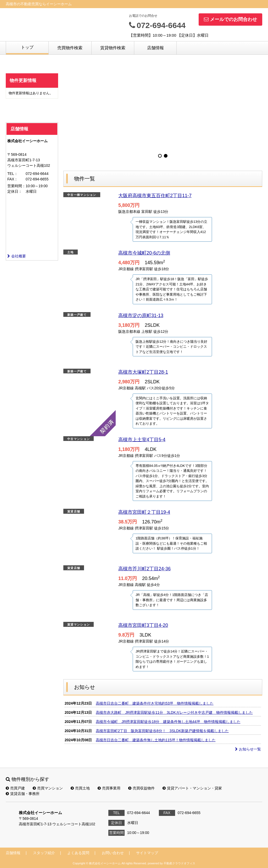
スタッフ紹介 (44, 853)
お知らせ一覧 (248, 749)
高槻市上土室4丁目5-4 (142, 440)
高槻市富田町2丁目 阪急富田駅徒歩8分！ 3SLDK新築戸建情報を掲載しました (162, 731)
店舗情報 (155, 48)
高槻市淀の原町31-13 (141, 316)
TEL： (13, 174)
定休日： (15, 191)
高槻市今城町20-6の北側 (144, 253)
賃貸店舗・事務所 (23, 794)
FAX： (13, 179)
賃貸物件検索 (113, 48)
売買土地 (80, 788)
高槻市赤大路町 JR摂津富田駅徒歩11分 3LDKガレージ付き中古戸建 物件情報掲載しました (174, 712)
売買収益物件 (141, 788)
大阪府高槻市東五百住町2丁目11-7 (155, 196)
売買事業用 (109, 788)
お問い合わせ (113, 853)
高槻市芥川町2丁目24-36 (144, 569)
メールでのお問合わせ (230, 19)
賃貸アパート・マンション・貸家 (192, 788)
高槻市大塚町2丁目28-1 (143, 372)
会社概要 (17, 256)
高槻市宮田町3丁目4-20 (143, 625)
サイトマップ (147, 853)
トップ (27, 47)
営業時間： (16, 186)
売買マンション (48, 788)
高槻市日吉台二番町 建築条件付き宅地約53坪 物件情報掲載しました (155, 703)
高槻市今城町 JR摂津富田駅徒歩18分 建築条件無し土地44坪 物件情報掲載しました (168, 722)
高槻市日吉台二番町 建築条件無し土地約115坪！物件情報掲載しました (156, 740)
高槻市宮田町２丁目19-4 (144, 512)
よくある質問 (78, 853)
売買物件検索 (70, 48)
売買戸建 (15, 788)
